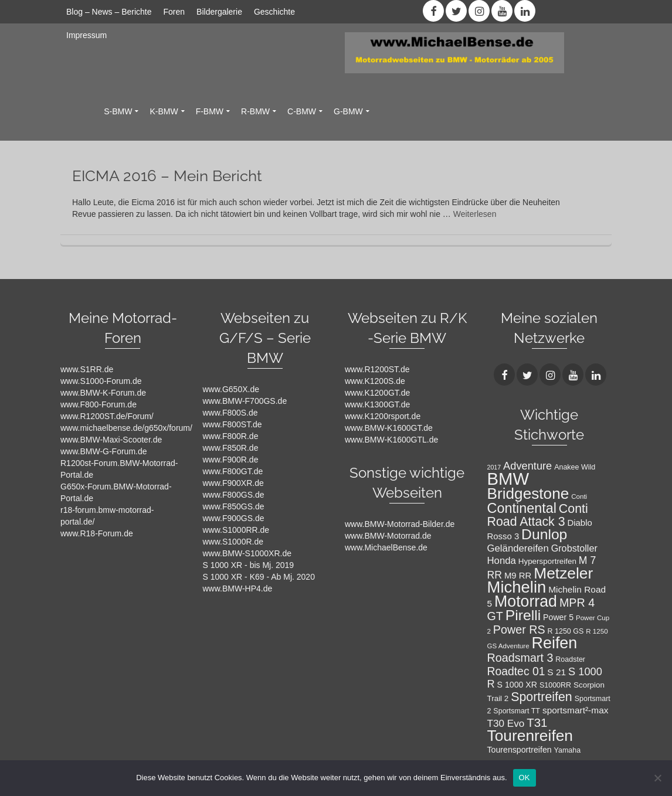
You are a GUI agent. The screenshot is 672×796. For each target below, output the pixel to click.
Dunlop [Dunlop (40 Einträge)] (544, 534)
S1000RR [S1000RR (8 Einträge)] (555, 685)
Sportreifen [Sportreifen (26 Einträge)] (542, 697)
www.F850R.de (231, 448)
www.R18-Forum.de (97, 533)
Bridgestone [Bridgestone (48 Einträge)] (528, 494)
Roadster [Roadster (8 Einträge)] (570, 659)
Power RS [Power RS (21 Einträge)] (519, 630)
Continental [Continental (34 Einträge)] (522, 508)
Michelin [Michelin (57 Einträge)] (517, 587)
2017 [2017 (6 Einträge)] (494, 467)
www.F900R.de (231, 460)
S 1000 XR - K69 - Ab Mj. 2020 (259, 577)
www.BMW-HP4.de (238, 589)
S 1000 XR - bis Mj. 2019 (249, 565)
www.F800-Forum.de (99, 404)
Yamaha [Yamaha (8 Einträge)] (568, 750)
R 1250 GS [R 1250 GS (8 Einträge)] (566, 631)
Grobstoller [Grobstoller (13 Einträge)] (574, 548)
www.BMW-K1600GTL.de (391, 440)
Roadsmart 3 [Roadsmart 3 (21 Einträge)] (520, 658)
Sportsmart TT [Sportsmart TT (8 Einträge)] (517, 711)
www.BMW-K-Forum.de (103, 393)
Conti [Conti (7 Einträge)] (579, 496)
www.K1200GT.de (377, 393)
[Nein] (657, 778)
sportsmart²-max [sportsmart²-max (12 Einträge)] (576, 710)
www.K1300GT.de (377, 404)
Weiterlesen (475, 214)
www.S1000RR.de (236, 530)
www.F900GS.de (234, 518)
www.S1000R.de (233, 542)
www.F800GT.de (233, 471)
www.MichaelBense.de (386, 547)
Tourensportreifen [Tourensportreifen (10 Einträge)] (520, 750)
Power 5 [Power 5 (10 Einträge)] (558, 617)
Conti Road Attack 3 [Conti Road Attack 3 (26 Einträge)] (538, 515)
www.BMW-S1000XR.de (247, 553)
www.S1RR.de (87, 369)
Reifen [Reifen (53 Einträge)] (554, 643)
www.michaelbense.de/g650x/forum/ (126, 428)
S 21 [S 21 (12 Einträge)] (556, 672)
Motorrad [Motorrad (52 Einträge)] (526, 601)
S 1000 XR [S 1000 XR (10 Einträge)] (517, 685)
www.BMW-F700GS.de (245, 401)
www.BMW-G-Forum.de (104, 451)
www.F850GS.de (234, 506)
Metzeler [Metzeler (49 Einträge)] (563, 573)
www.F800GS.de (234, 495)
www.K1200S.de (375, 381)
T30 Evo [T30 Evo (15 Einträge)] (506, 723)
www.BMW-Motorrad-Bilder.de (400, 524)
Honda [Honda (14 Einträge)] (502, 561)
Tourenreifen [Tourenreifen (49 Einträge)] (530, 736)
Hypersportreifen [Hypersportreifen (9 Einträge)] (547, 561)
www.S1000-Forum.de (101, 381)
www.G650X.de (231, 389)
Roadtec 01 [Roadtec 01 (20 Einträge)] (516, 671)
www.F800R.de (231, 436)
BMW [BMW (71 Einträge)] (508, 479)
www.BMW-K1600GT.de (389, 428)
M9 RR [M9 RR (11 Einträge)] (518, 576)
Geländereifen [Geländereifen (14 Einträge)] (518, 548)
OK (525, 778)
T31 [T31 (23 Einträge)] (537, 722)
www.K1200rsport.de (383, 416)
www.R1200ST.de (377, 369)
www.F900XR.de (233, 483)
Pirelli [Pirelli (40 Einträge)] (523, 615)
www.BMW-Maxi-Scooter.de (111, 440)
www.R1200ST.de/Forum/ (107, 416)
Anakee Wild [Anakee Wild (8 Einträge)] (575, 467)
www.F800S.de (230, 413)
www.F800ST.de (233, 424)
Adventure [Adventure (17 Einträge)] (527, 466)
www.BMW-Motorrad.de (388, 536)
